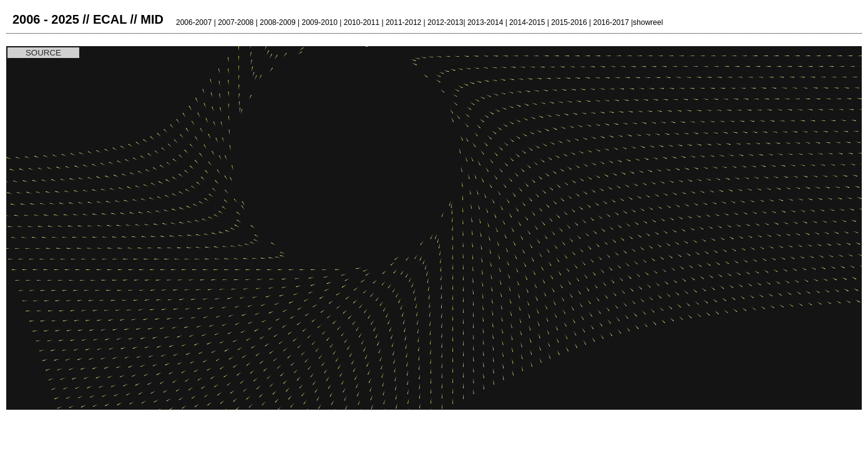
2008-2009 (277, 22)
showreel (648, 22)
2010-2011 (362, 22)
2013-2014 (485, 22)
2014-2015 (527, 22)
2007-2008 (236, 22)
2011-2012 (403, 22)
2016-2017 (611, 22)
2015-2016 (569, 22)
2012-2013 (445, 22)
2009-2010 (320, 22)
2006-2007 (194, 22)
